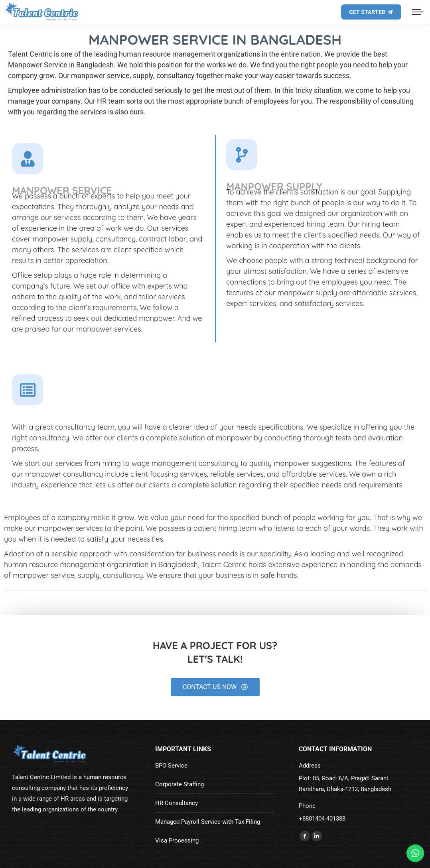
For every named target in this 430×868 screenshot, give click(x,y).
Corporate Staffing (179, 784)
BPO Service (171, 766)
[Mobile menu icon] (418, 12)
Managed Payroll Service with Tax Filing (208, 822)
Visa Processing (177, 841)
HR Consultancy (177, 803)
